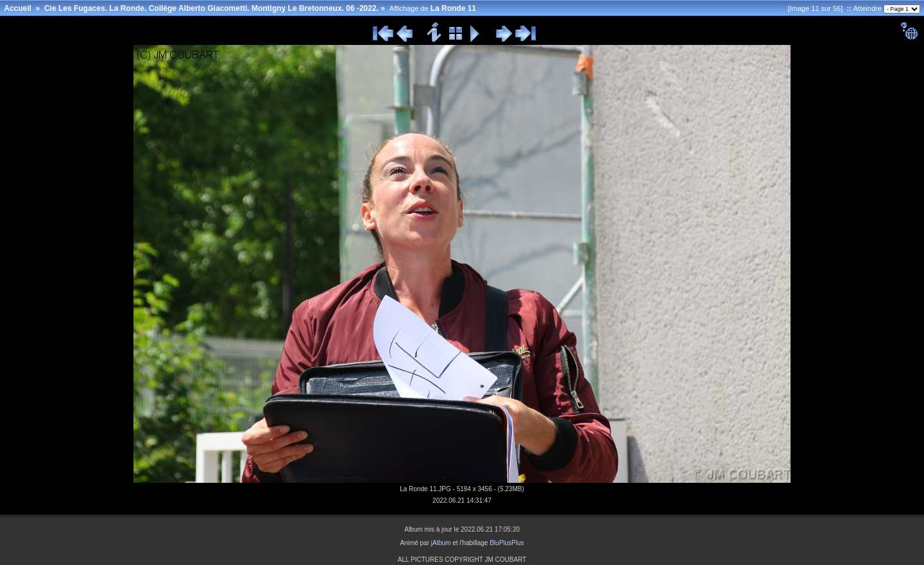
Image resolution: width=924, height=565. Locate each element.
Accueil (18, 8)
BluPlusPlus (507, 543)
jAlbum (441, 543)
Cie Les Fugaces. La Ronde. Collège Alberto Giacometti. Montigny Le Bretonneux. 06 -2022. (211, 8)
